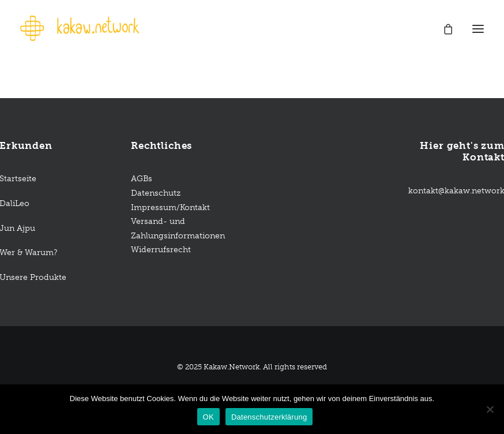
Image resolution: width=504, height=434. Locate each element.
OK (208, 417)
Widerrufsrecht (161, 250)
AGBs (143, 179)
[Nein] (490, 409)
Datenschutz (156, 193)
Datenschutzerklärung (269, 417)
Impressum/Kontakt (170, 207)
